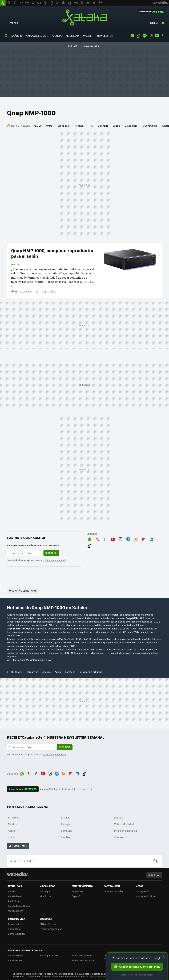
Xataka (84, 17)
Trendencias (15, 924)
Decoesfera (14, 929)
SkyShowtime (150, 126)
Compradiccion (16, 934)
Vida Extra (45, 896)
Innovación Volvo (91, 46)
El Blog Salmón (48, 924)
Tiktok (138, 36)
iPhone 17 (80, 126)
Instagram (151, 36)
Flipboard (144, 539)
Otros (15, 264)
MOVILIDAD (72, 36)
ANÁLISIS (16, 36)
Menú (14, 23)
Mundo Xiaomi (16, 911)
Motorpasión (142, 891)
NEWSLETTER (105, 36)
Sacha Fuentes (29, 292)
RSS (136, 539)
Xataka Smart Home (19, 906)
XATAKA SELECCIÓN (37, 36)
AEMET (37, 126)
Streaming (33, 672)
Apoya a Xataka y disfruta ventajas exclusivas (65, 789)
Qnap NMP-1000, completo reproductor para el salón (52, 253)
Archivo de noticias (24, 591)
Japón (116, 126)
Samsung (70, 672)
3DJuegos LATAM (49, 955)
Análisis (47, 672)
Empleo (65, 837)
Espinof (76, 896)
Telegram (144, 36)
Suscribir (51, 553)
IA (91, 126)
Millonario (103, 126)
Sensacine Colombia (83, 960)
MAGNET (88, 36)
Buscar (156, 861)
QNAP (49, 660)
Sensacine (77, 891)
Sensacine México (82, 955)
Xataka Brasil (15, 960)
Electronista (18, 660)
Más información (103, 976)
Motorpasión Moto (146, 896)
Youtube (157, 36)
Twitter (163, 36)
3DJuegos (45, 891)
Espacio (119, 817)
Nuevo (155, 23)
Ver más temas (18, 846)
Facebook (105, 539)
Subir (152, 875)
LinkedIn (151, 539)
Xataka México (16, 955)
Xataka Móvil (15, 896)
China (49, 126)
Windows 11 (121, 837)
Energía (65, 824)
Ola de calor (64, 126)
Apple (58, 672)
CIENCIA (57, 36)
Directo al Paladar (113, 891)
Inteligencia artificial (90, 672)
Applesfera (14, 901)
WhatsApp (132, 36)
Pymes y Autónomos (51, 929)
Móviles (12, 824)
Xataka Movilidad (124, 824)
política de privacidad (54, 560)
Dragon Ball (131, 126)
